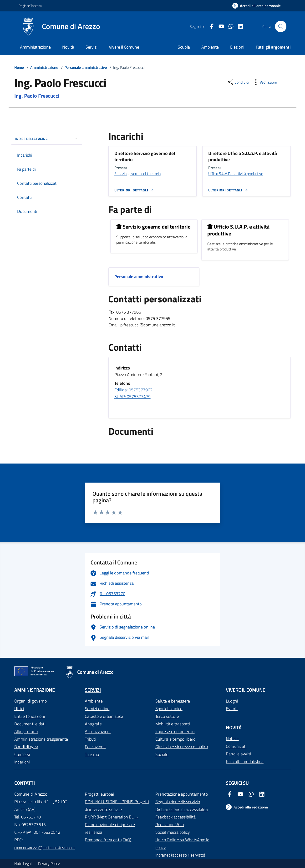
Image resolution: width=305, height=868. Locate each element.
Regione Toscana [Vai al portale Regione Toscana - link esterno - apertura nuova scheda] (30, 6)
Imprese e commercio (175, 731)
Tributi (90, 739)
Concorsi (22, 754)
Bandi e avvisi (239, 754)
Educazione (95, 747)
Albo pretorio (26, 731)
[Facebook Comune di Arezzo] (210, 27)
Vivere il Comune (124, 47)
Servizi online (97, 709)
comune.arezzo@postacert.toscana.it (45, 848)
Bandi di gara (26, 747)
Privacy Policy (49, 863)
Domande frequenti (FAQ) (108, 840)
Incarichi (22, 762)
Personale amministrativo (86, 67)
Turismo (92, 754)
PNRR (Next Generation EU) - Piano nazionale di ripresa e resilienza (112, 825)
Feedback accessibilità (175, 817)
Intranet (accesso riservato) (180, 855)
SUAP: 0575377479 (132, 397)
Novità (68, 47)
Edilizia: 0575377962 (133, 390)
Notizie (232, 739)
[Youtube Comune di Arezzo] (219, 27)
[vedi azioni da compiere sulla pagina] (264, 82)
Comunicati (236, 746)
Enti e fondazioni (30, 716)
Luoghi (232, 701)
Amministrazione (35, 47)
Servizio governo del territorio (137, 174)
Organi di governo (30, 701)
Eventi (232, 709)
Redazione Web (170, 825)
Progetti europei (99, 794)
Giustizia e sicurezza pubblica (182, 747)
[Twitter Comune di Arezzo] (229, 27)
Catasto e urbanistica (104, 716)
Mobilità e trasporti (173, 724)
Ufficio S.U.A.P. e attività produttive (236, 174)
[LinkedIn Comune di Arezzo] (239, 27)
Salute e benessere (173, 701)
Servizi (91, 47)
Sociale (162, 754)
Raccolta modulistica (245, 761)
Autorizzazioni (98, 731)
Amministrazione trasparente (41, 739)
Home (19, 67)
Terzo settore (167, 716)
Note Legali (23, 863)
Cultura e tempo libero (175, 739)
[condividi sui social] (238, 82)
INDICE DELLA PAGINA (47, 139)
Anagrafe (93, 724)
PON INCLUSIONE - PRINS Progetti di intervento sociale (117, 806)
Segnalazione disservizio (178, 802)
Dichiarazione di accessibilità (182, 809)
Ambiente (94, 701)
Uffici (19, 709)
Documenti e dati (30, 724)
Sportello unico (169, 709)
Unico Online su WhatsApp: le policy (182, 844)
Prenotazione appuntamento (182, 794)
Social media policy (173, 832)
